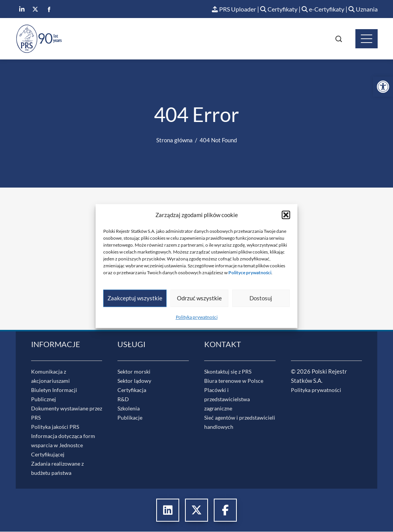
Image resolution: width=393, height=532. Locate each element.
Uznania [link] (362, 9)
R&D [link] (124, 399)
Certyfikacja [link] (133, 390)
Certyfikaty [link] (272, 9)
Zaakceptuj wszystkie (135, 298)
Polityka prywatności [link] (197, 317)
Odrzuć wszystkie (199, 298)
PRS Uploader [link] (224, 9)
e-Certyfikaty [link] (320, 9)
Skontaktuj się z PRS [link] (230, 372)
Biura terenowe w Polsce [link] (235, 381)
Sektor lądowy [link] (135, 381)
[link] (383, 87)
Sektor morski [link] (135, 372)
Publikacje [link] (130, 418)
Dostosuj (261, 298)
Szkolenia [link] (130, 408)
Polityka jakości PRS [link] (57, 427)
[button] (286, 215)
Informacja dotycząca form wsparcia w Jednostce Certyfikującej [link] (65, 445)
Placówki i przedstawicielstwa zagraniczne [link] (229, 399)
